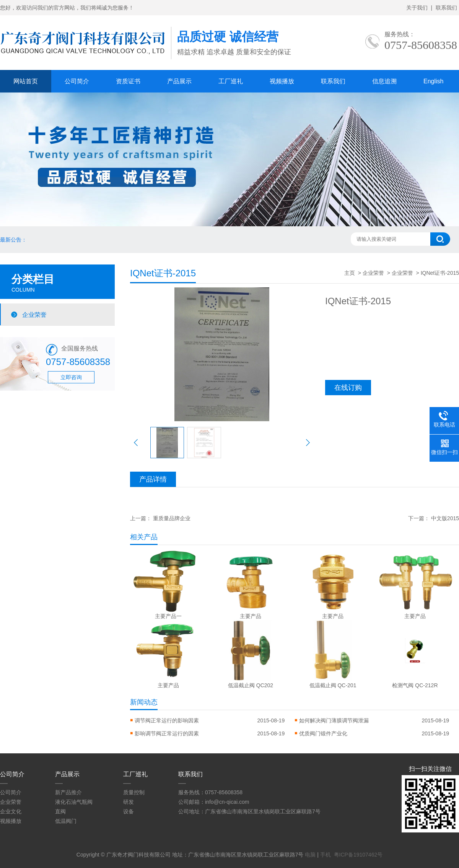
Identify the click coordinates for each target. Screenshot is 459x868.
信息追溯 (384, 81)
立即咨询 (71, 377)
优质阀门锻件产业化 (323, 733)
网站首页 (26, 81)
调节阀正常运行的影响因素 (167, 720)
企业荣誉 (34, 315)
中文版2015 (445, 518)
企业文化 (11, 811)
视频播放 (282, 81)
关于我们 (417, 8)
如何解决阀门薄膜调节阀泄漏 (334, 720)
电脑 (310, 855)
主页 (350, 273)
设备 (129, 811)
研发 (129, 802)
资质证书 (128, 81)
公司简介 (77, 81)
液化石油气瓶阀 (74, 802)
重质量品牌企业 (172, 518)
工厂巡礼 (231, 81)
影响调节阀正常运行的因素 (167, 733)
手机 (326, 855)
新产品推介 (68, 792)
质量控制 (134, 792)
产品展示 (179, 81)
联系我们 (446, 8)
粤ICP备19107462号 (358, 855)
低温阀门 (66, 821)
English (433, 81)
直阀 (60, 811)
